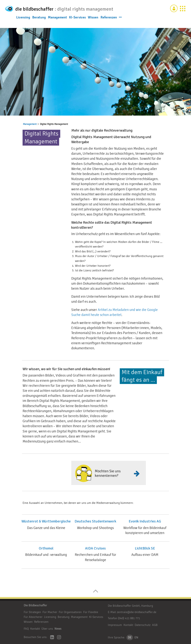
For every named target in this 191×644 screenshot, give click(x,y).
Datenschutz (143, 625)
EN (136, 637)
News (58, 629)
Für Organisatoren (70, 612)
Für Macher (50, 612)
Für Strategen (32, 612)
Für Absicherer (33, 617)
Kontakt (35, 629)
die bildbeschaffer (43, 9)
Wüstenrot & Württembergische (46, 521)
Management (57, 28)
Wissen (93, 28)
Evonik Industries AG (145, 521)
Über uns (47, 629)
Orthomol (46, 548)
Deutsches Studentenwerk (95, 521)
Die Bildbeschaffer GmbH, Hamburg (130, 606)
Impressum (115, 625)
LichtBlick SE (145, 548)
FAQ (26, 629)
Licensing (23, 28)
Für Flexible (91, 612)
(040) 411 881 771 (129, 618)
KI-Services (77, 28)
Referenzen (109, 28)
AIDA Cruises (95, 548)
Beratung (39, 28)
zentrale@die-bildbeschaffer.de (137, 612)
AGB (155, 625)
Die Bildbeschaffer (35, 605)
